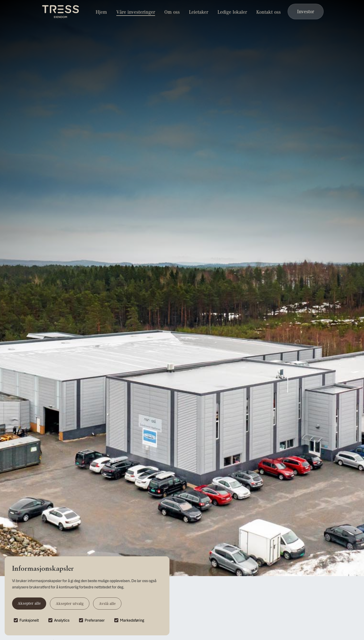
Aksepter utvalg (70, 603)
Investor (306, 11)
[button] (172, 12)
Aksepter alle (29, 603)
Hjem (101, 12)
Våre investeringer (136, 12)
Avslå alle (107, 603)
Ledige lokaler (232, 12)
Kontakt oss (268, 12)
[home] (61, 12)
